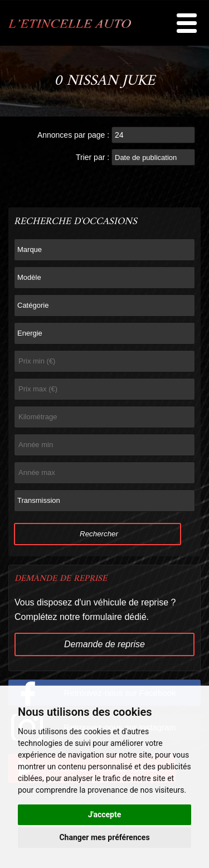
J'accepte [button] (105, 814)
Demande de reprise (104, 644)
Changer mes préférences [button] (104, 837)
